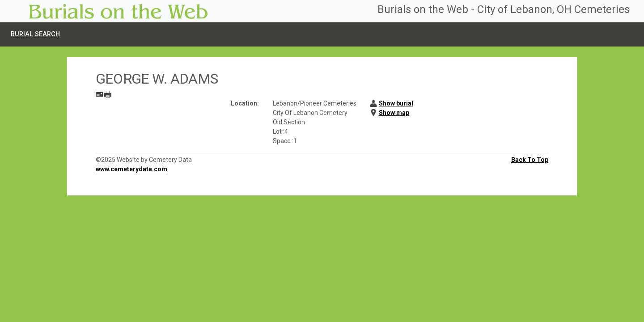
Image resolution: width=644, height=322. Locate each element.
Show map (394, 113)
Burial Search (35, 34)
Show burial (396, 103)
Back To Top (530, 160)
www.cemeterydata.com (131, 169)
